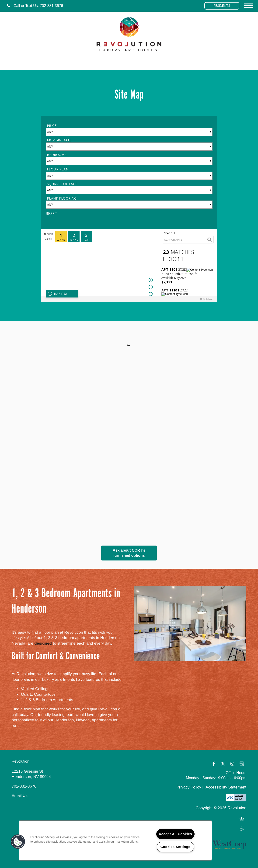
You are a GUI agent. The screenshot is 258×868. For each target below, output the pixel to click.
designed (43, 643)
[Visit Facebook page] (214, 764)
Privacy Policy (189, 787)
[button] (222, 6)
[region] (115, 840)
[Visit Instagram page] (232, 764)
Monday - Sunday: (201, 778)
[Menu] (249, 6)
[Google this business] (242, 764)
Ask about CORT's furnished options (129, 553)
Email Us (20, 796)
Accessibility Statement (226, 787)
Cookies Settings (175, 847)
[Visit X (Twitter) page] (223, 764)
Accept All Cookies (176, 834)
